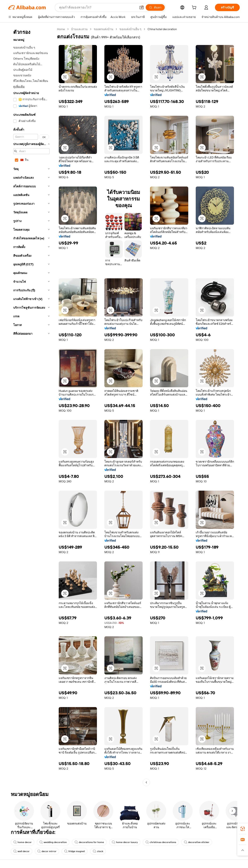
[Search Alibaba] (97, 7)
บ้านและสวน (79, 29)
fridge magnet (75, 851)
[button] (142, 7)
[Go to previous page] (146, 782)
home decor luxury (125, 842)
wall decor (21, 851)
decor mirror (47, 851)
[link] (243, 829)
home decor (23, 842)
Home (61, 29)
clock (98, 851)
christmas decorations (161, 842)
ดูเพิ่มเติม (19, 86)
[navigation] (31, 406)
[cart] (195, 8)
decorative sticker (197, 842)
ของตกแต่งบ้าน (104, 29)
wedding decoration (53, 842)
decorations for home (89, 842)
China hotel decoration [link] (162, 29)
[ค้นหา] (155, 7)
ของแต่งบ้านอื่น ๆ (130, 29)
